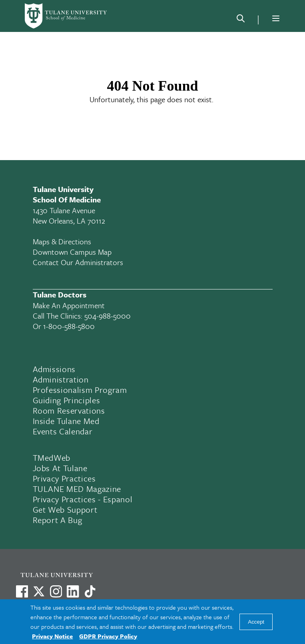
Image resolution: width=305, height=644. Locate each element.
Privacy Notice (52, 636)
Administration (61, 379)
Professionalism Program (80, 390)
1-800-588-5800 (69, 326)
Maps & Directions (62, 241)
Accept (256, 622)
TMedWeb (52, 458)
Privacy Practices (64, 478)
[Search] (241, 20)
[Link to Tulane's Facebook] (56, 591)
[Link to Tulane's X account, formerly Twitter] (39, 591)
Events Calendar (63, 431)
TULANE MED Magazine (77, 489)
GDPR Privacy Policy (108, 636)
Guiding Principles (67, 400)
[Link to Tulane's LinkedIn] (73, 591)
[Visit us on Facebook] (22, 591)
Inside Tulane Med (66, 421)
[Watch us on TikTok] (90, 591)
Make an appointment (69, 305)
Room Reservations (69, 410)
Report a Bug (58, 520)
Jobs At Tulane (60, 468)
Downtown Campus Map (72, 252)
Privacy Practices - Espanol (83, 499)
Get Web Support (65, 509)
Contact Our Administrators (78, 262)
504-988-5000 (108, 316)
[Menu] (276, 18)
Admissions (54, 369)
